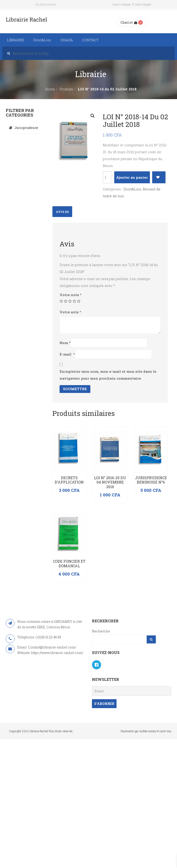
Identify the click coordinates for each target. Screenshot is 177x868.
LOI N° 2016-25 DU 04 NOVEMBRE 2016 (110, 482)
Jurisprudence (26, 128)
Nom (65, 343)
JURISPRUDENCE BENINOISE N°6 (151, 480)
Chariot (129, 22)
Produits (66, 89)
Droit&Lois (42, 40)
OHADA (67, 40)
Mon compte (143, 4)
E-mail (67, 354)
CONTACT (90, 40)
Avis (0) (62, 212)
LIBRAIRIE (16, 40)
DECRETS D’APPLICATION (69, 480)
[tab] (62, 212)
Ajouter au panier (132, 177)
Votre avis (70, 312)
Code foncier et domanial (69, 563)
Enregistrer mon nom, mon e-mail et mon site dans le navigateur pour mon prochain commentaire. (108, 375)
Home (50, 89)
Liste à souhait (122, 4)
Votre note (71, 295)
